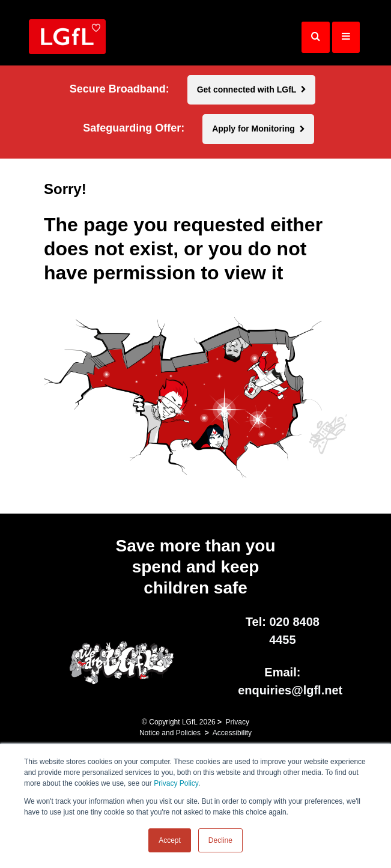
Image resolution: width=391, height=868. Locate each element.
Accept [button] (170, 840)
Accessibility (232, 733)
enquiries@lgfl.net (290, 690)
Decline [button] (220, 840)
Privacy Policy (176, 783)
